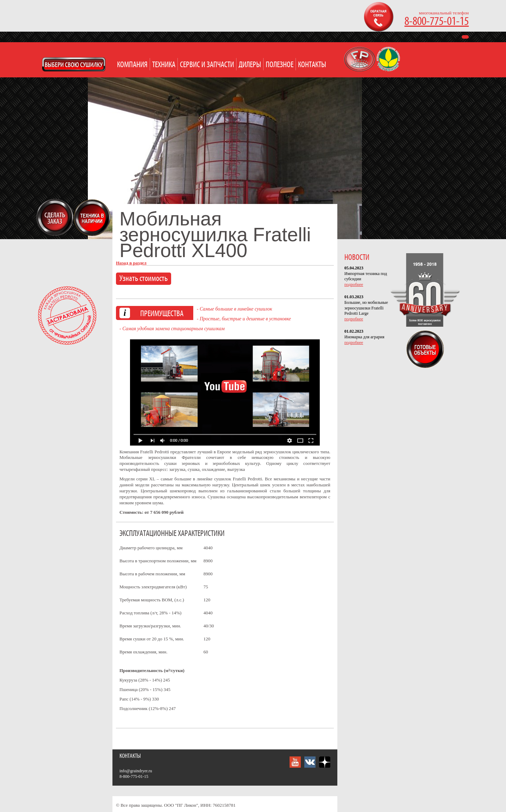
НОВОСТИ (357, 258)
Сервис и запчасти (207, 65)
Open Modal (74, 64)
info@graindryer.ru (136, 771)
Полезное (280, 65)
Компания (132, 65)
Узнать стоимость (144, 279)
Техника (164, 65)
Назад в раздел (131, 263)
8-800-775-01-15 (437, 22)
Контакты (312, 65)
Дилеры (250, 65)
